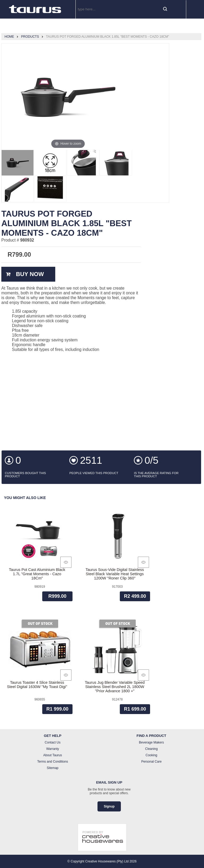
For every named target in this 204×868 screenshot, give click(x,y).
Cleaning (151, 749)
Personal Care (152, 762)
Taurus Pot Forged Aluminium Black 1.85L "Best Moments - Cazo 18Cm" (108, 37)
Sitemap (53, 768)
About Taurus (53, 755)
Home (9, 37)
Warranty (53, 749)
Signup (109, 806)
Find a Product (151, 736)
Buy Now (30, 274)
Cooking (151, 755)
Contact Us (52, 742)
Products (30, 37)
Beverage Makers (151, 742)
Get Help (53, 736)
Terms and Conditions (53, 762)
